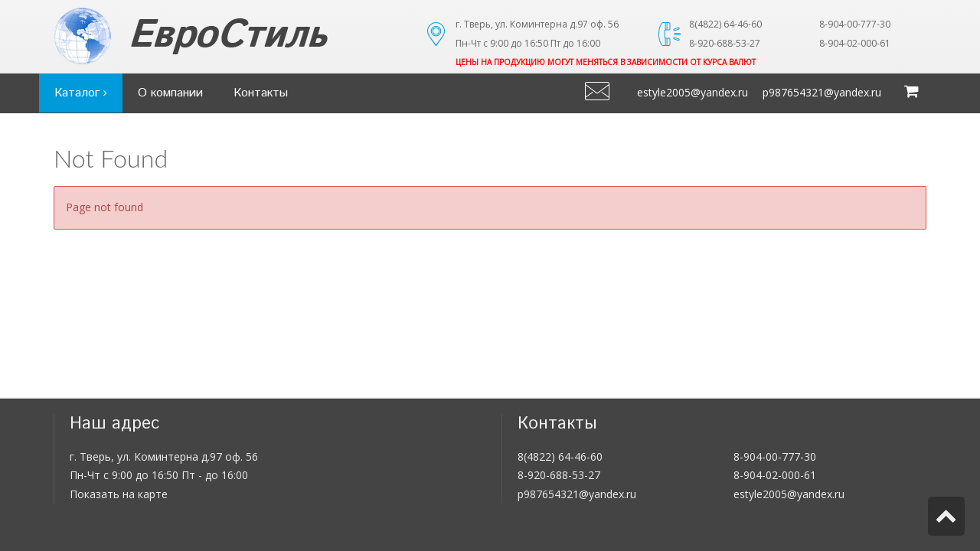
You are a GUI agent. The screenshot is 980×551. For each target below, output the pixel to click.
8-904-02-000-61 (775, 475)
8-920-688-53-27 (559, 475)
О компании (170, 93)
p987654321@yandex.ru (822, 92)
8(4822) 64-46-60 (560, 456)
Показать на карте (119, 494)
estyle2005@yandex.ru (693, 92)
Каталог (81, 93)
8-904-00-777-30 (775, 456)
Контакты (261, 93)
